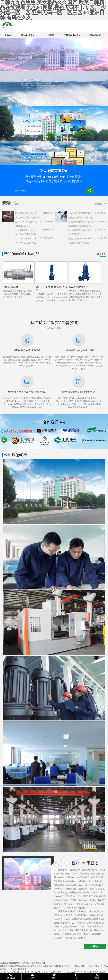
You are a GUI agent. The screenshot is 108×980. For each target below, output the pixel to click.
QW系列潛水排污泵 (79, 287)
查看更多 (101, 254)
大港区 (52, 972)
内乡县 (73, 972)
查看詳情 (95, 946)
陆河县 (17, 972)
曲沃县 (38, 972)
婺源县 (96, 972)
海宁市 (10, 972)
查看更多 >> (100, 204)
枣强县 (103, 972)
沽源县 (59, 972)
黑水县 (80, 972)
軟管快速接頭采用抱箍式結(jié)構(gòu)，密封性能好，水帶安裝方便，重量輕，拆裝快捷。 (17, 294)
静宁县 (24, 972)
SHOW (66, 972)
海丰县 (3, 972)
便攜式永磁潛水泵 (12, 287)
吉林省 (45, 972)
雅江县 (31, 972)
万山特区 (88, 972)
